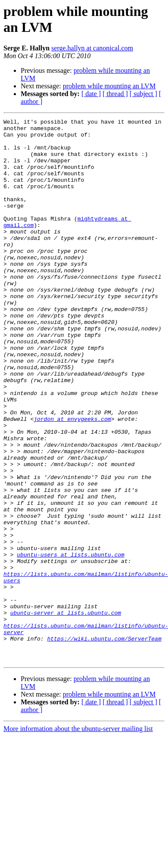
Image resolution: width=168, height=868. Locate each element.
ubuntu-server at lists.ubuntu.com (66, 712)
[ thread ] (115, 94)
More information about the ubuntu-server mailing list (78, 837)
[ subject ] (143, 94)
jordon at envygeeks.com (72, 479)
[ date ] (91, 94)
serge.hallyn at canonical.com (92, 48)
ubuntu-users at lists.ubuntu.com (71, 642)
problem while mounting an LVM (109, 86)
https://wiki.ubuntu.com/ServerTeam (104, 743)
